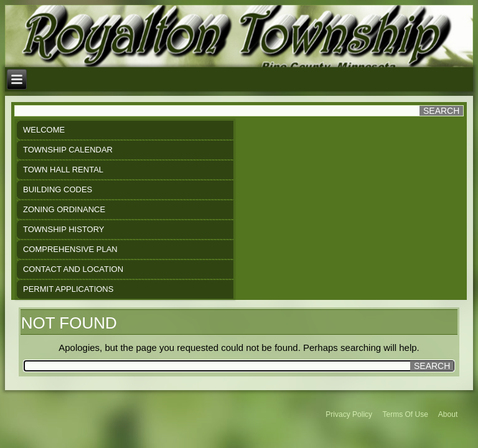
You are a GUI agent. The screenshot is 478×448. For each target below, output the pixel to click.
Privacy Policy (349, 414)
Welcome (44, 130)
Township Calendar (68, 150)
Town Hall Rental (63, 170)
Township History (64, 229)
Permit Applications (68, 289)
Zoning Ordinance (64, 209)
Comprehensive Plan (70, 249)
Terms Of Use (405, 414)
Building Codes (58, 189)
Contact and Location (73, 269)
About (448, 414)
